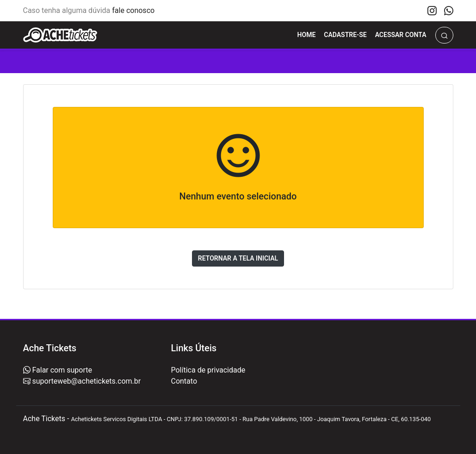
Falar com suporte (61, 370)
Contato (184, 381)
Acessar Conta (401, 35)
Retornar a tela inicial (238, 258)
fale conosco (133, 10)
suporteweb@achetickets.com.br (86, 381)
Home (307, 35)
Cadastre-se (345, 35)
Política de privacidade (208, 370)
